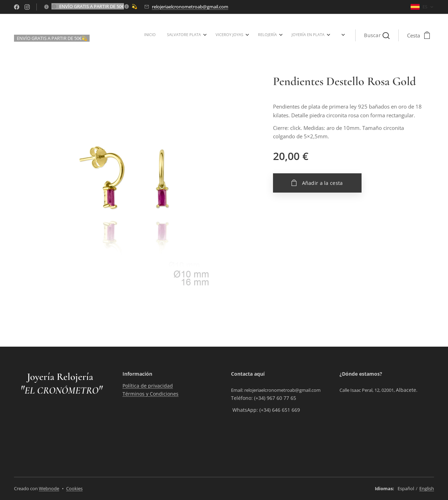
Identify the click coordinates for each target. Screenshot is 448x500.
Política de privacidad (148, 386)
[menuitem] (174, 35)
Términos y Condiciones (150, 394)
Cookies (74, 488)
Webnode (49, 488)
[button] (377, 35)
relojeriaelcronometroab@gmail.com (190, 7)
